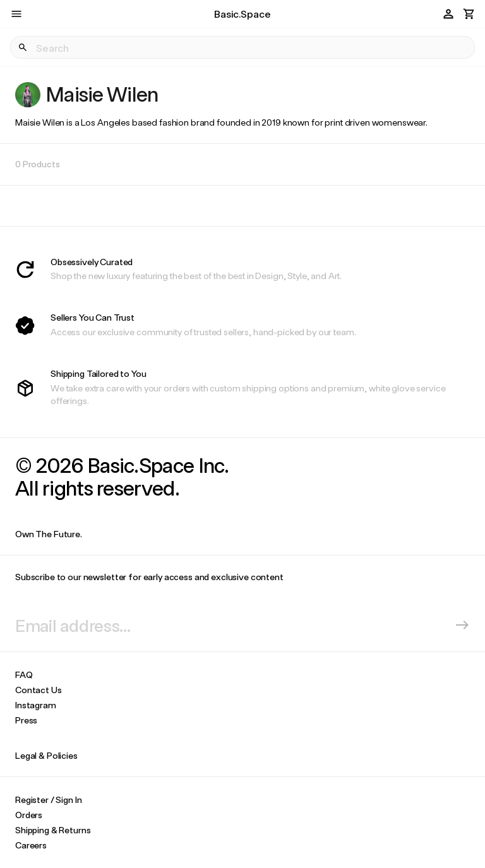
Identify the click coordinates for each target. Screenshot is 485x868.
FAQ (24, 675)
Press (26, 720)
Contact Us (39, 690)
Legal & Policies (46, 755)
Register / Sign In (48, 800)
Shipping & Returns (53, 830)
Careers (31, 845)
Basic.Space (242, 14)
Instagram (36, 705)
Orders (29, 815)
